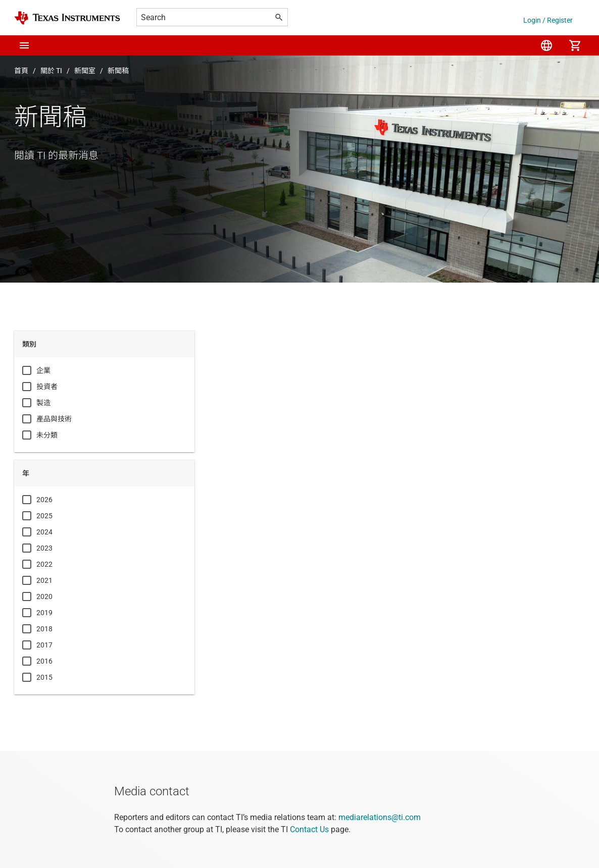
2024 (44, 532)
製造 (43, 403)
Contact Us (309, 829)
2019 (44, 613)
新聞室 (85, 71)
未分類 (47, 435)
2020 (44, 596)
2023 (44, 548)
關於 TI (51, 71)
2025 (44, 516)
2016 (44, 661)
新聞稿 (118, 71)
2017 (44, 645)
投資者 (47, 387)
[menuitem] (546, 45)
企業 (43, 370)
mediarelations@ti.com (380, 817)
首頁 (21, 71)
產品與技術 (54, 419)
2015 (44, 677)
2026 (44, 500)
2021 (44, 580)
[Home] (67, 18)
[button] (24, 45)
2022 (44, 564)
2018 (44, 629)
